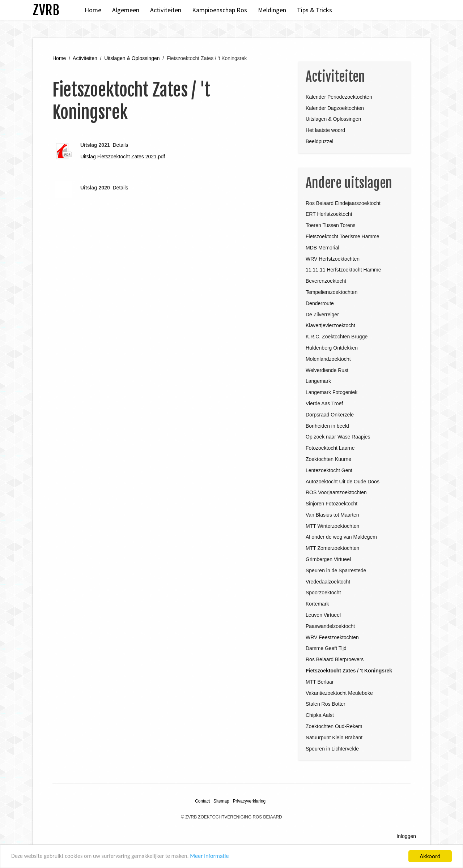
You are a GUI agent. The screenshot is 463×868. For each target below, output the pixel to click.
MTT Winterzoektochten (332, 526)
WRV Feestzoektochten (332, 637)
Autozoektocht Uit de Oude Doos (343, 482)
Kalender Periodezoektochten (339, 97)
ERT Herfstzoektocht (329, 214)
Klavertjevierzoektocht (330, 325)
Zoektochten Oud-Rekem (334, 726)
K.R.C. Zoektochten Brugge (337, 337)
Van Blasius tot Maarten (332, 515)
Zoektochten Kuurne (328, 459)
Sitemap (221, 801)
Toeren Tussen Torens (331, 225)
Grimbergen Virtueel (328, 559)
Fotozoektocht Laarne (330, 448)
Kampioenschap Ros (220, 10)
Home (93, 10)
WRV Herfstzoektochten (333, 259)
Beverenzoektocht (326, 281)
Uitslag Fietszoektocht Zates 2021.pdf (123, 157)
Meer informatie (220, 858)
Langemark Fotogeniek (332, 392)
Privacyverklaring (249, 801)
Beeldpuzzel (319, 141)
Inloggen (406, 836)
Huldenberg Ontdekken (332, 348)
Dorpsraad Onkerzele (330, 415)
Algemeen (126, 10)
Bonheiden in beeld (327, 426)
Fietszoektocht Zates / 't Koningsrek (349, 671)
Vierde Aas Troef (324, 403)
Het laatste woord (325, 130)
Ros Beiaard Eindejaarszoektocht (343, 203)
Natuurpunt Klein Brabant (334, 737)
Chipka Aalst (320, 715)
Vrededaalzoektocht (328, 582)
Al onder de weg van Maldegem (341, 537)
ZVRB (46, 10)
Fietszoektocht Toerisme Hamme (343, 236)
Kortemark (317, 604)
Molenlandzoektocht (328, 359)
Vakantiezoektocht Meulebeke (339, 693)
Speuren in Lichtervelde (332, 749)
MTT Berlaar (320, 682)
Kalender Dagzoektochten (335, 108)
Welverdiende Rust (327, 370)
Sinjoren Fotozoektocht (332, 504)
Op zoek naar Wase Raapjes (338, 437)
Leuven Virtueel (323, 615)
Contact (202, 801)
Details (121, 145)
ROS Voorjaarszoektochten (336, 492)
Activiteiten (166, 10)
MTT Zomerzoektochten (332, 548)
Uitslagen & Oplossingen (132, 58)
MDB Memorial (322, 248)
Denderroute (320, 303)
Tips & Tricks (315, 10)
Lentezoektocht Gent (329, 470)
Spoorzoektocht (323, 593)
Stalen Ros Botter (326, 704)
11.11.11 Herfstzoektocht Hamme (343, 270)
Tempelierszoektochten (332, 292)
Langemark (318, 381)
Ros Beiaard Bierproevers (335, 659)
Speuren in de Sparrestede (336, 570)
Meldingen (272, 10)
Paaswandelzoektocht (330, 626)
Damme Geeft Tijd (326, 648)
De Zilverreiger (322, 315)
